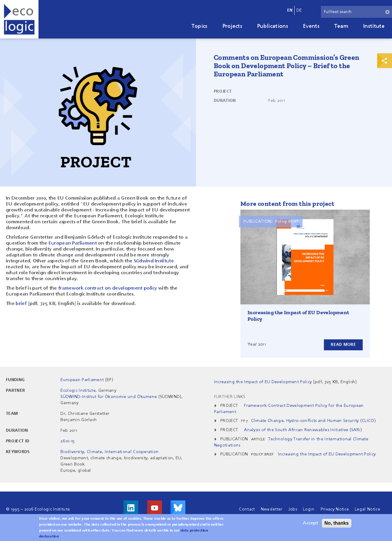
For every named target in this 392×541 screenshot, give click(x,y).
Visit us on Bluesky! (178, 508)
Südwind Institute (154, 261)
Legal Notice (367, 509)
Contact (247, 509)
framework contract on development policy (108, 288)
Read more (343, 345)
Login (309, 509)
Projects (232, 26)
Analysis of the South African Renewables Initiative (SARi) (303, 430)
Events (311, 26)
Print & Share (385, 61)
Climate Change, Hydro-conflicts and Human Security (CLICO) (314, 421)
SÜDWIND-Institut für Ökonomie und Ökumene (109, 397)
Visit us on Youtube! (155, 508)
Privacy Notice (335, 509)
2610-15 (68, 441)
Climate (94, 452)
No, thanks (337, 525)
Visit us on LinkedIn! (131, 508)
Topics (200, 26)
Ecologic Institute (78, 391)
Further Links (230, 397)
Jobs (293, 509)
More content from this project (287, 204)
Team (341, 26)
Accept (310, 525)
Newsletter (272, 509)
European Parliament (73, 243)
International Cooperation (132, 452)
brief (21, 304)
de (299, 10)
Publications (273, 26)
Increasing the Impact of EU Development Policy (326, 454)
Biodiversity (72, 452)
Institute (374, 26)
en (290, 10)
